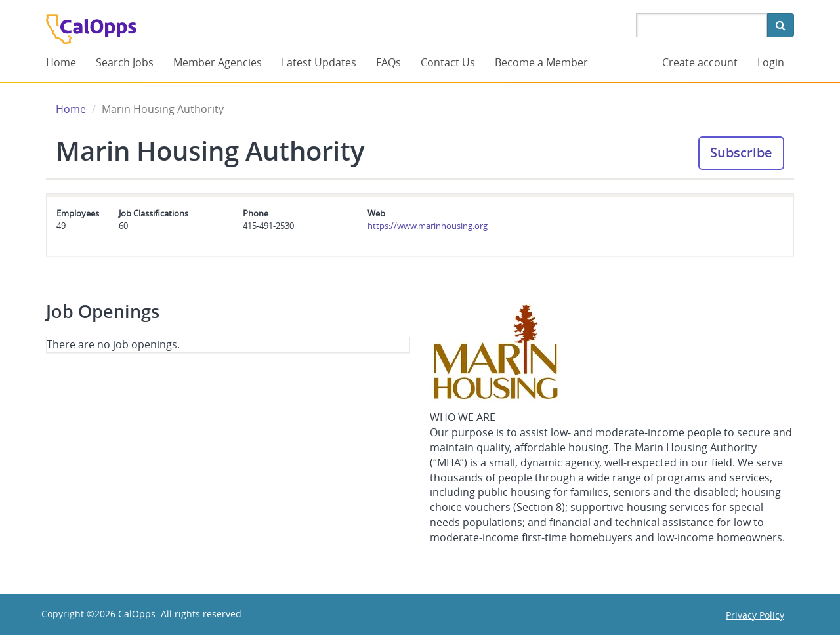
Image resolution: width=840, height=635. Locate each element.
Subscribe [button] (741, 153)
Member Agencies (218, 62)
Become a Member (541, 62)
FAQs (388, 62)
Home (61, 62)
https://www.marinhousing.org (428, 226)
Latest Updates (319, 62)
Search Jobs (125, 62)
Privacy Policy (755, 615)
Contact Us (448, 62)
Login (771, 62)
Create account (700, 62)
